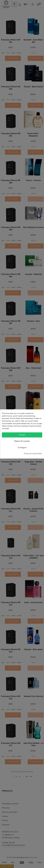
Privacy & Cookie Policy (33, 454)
